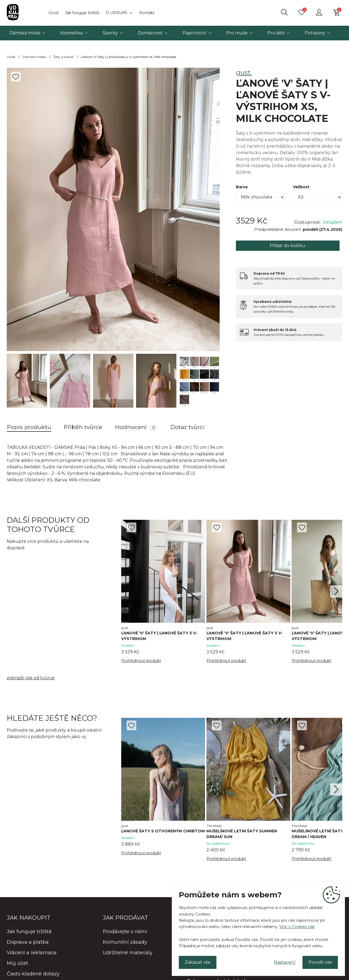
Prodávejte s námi (125, 932)
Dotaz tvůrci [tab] (187, 427)
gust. (244, 72)
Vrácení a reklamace (32, 953)
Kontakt (147, 13)
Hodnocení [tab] (136, 427)
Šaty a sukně (63, 57)
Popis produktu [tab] (29, 427)
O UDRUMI (117, 13)
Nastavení (285, 962)
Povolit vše (320, 962)
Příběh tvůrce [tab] (83, 427)
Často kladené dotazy (33, 974)
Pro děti (276, 33)
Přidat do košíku (288, 246)
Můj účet (17, 963)
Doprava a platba (28, 942)
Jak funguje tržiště (82, 13)
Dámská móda (25, 33)
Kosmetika (71, 33)
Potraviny (315, 33)
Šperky (110, 33)
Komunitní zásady (125, 942)
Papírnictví (195, 33)
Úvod (53, 13)
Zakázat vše (198, 962)
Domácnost (150, 33)
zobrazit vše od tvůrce (31, 678)
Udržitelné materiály (128, 953)
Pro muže (237, 33)
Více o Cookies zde (297, 927)
